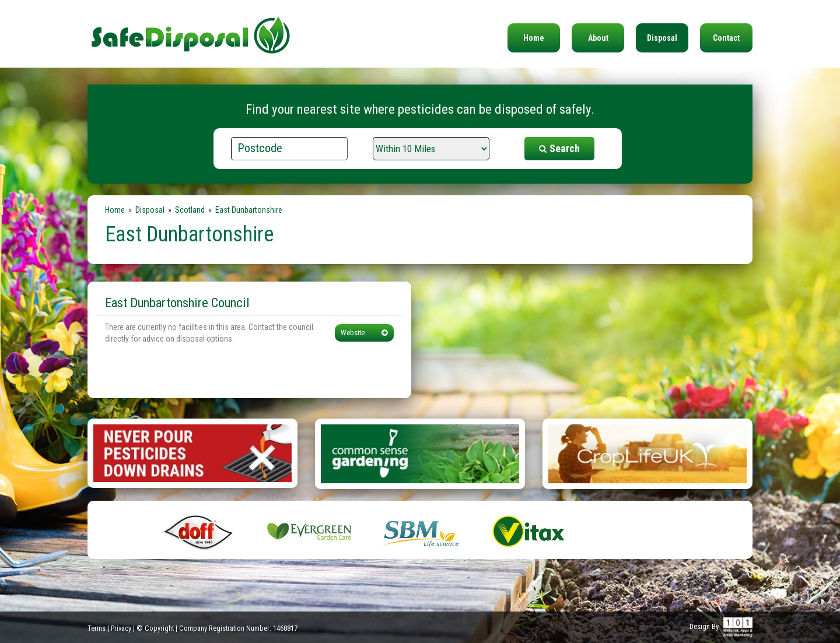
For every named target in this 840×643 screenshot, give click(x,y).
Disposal (662, 38)
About (598, 38)
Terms (97, 628)
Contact (726, 38)
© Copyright (155, 628)
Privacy (121, 628)
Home (534, 38)
